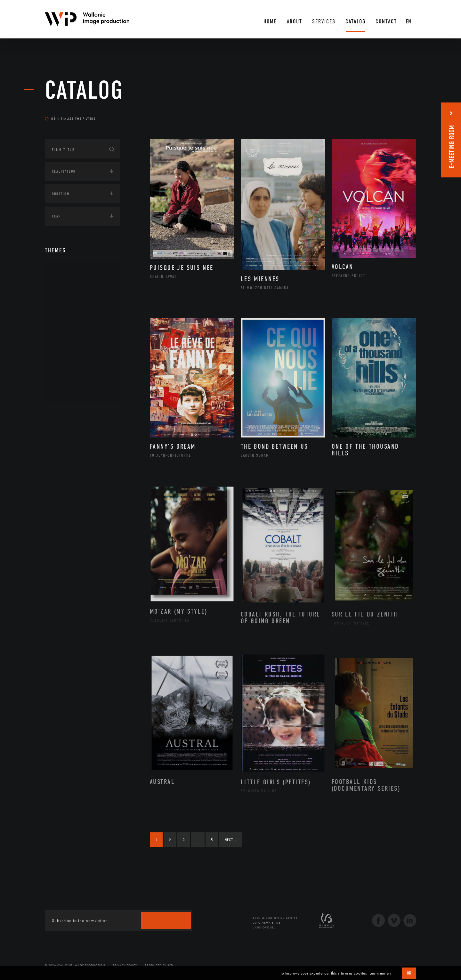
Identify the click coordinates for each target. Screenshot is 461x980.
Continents (63, 415)
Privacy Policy (125, 965)
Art (55, 272)
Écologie (60, 435)
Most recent (405, 112)
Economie (61, 455)
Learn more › (380, 973)
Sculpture (68, 383)
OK (409, 973)
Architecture (72, 291)
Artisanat (69, 301)
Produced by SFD (159, 965)
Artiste (65, 312)
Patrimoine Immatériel (82, 352)
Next (230, 840)
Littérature (70, 332)
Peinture (67, 363)
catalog (84, 90)
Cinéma (66, 322)
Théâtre (66, 393)
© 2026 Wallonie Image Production (75, 965)
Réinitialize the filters (70, 118)
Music (64, 342)
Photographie (73, 372)
